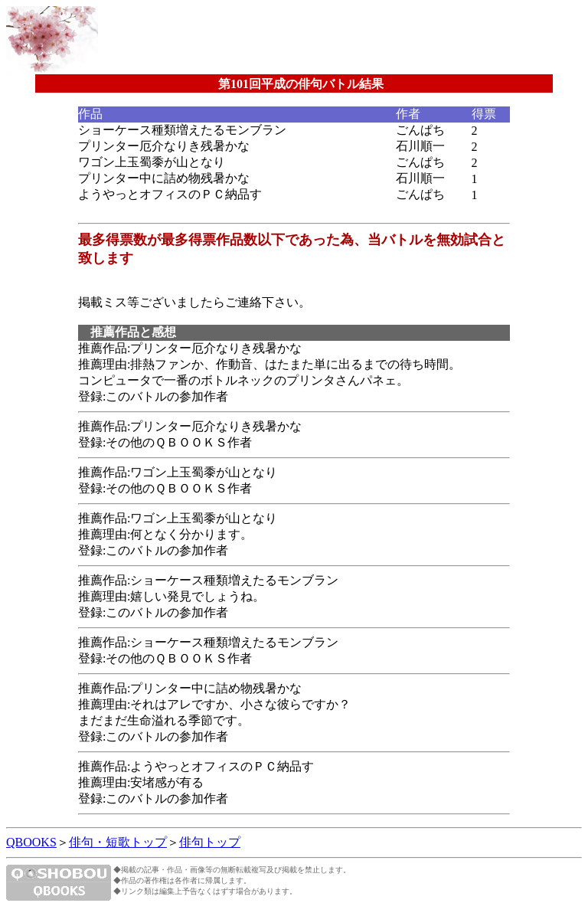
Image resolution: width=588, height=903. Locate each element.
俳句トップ (210, 842)
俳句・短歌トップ (118, 842)
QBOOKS (31, 842)
